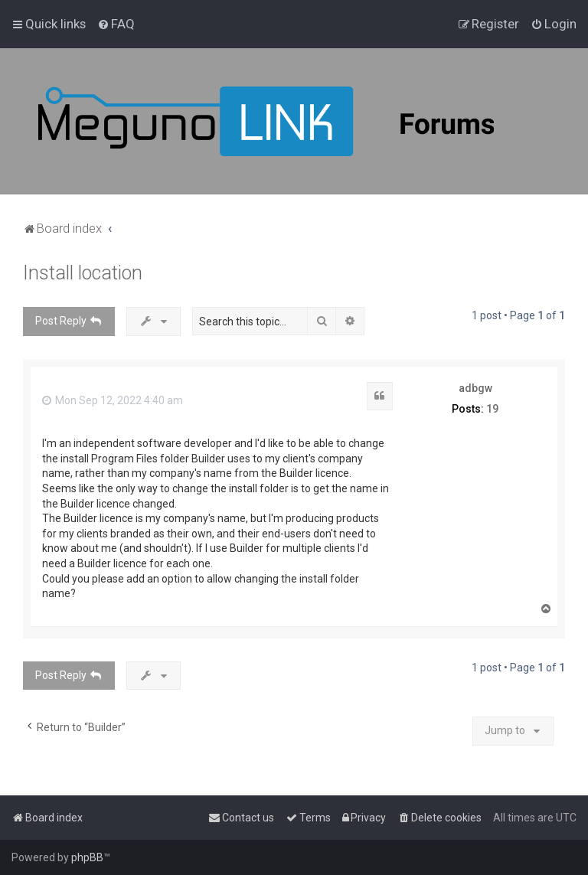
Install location (83, 273)
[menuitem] (116, 24)
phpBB (87, 857)
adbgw (475, 388)
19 (492, 409)
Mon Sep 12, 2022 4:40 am (113, 400)
